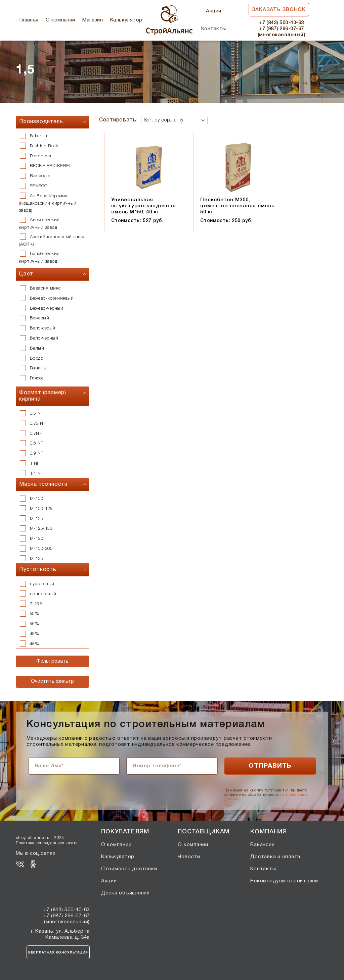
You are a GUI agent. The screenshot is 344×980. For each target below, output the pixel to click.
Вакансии (262, 845)
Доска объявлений (125, 893)
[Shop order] (174, 120)
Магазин (93, 20)
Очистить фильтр (52, 681)
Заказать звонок (279, 10)
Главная (29, 20)
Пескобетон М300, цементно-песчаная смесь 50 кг (237, 206)
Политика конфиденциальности (47, 843)
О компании (60, 20)
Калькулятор (126, 20)
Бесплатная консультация (58, 953)
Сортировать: (119, 120)
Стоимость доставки (129, 869)
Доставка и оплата (275, 857)
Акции (213, 11)
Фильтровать (52, 661)
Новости (189, 857)
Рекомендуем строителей (284, 881)
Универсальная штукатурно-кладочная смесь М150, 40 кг (143, 206)
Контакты (214, 29)
